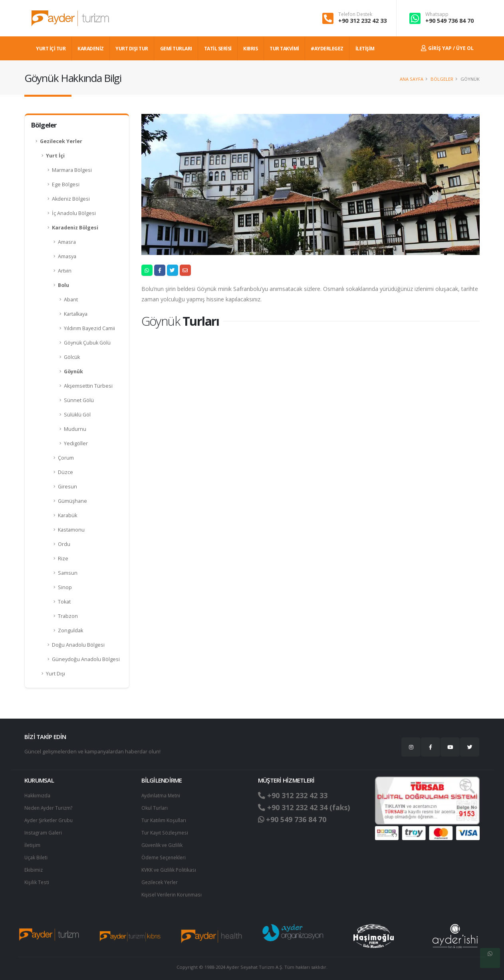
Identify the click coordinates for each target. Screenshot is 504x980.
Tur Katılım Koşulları (164, 819)
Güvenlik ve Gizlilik (163, 843)
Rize (63, 559)
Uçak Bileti (36, 855)
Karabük (67, 515)
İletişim (33, 843)
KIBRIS (250, 49)
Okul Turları (155, 807)
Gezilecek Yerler (61, 141)
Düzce (65, 472)
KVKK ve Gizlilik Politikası (170, 867)
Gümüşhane (72, 501)
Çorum (66, 458)
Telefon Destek (355, 14)
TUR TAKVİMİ (284, 49)
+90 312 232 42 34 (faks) (307, 807)
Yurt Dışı (56, 674)
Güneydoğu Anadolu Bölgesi (86, 659)
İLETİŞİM (365, 49)
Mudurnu (75, 429)
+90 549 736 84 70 (449, 21)
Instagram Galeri (44, 831)
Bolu (63, 285)
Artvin (65, 271)
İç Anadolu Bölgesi (74, 213)
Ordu (64, 544)
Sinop (65, 587)
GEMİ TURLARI (176, 49)
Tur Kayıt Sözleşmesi (166, 831)
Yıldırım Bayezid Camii (89, 328)
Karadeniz (91, 49)
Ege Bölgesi (66, 184)
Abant (71, 300)
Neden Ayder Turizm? (50, 807)
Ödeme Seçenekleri (165, 855)
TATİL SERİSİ (218, 49)
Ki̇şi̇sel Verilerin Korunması (173, 891)
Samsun (68, 573)
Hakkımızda (38, 795)
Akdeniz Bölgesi (71, 199)
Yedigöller (76, 443)
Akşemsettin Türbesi (88, 386)
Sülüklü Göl (77, 415)
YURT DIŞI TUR (132, 49)
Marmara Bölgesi (72, 170)
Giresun (67, 487)
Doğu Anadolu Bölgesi (78, 645)
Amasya (67, 256)
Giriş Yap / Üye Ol (447, 48)
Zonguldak (70, 630)
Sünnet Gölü (79, 400)
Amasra (67, 242)
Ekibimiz (34, 867)
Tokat (64, 602)
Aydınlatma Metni (162, 795)
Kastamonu (71, 530)
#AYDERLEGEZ (327, 49)
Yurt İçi (55, 156)
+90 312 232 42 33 (362, 21)
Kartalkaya (76, 314)
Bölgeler (442, 79)
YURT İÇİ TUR (51, 49)
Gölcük (72, 357)
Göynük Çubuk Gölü (87, 343)
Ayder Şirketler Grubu (50, 819)
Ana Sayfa (412, 79)
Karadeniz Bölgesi (75, 228)
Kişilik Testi (37, 879)
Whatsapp (437, 14)
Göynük (73, 371)
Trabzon (68, 616)
